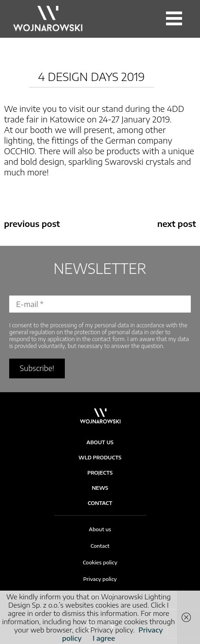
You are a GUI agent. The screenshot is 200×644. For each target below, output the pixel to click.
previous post (32, 223)
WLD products (100, 457)
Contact (100, 503)
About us (100, 529)
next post (177, 223)
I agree (104, 638)
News (100, 488)
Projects (100, 473)
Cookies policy (100, 562)
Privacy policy (100, 579)
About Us (100, 442)
